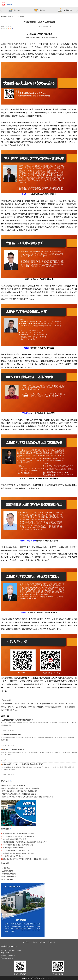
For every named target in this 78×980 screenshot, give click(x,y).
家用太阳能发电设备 (9, 877)
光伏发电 (48, 44)
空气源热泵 (46, 139)
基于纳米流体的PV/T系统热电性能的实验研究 (18, 720)
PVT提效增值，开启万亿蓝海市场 (14, 785)
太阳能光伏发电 (8, 871)
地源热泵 (55, 139)
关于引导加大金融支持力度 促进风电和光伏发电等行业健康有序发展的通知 (28, 797)
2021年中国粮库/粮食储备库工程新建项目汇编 (19, 836)
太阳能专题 (51, 942)
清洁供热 (17, 54)
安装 (58, 122)
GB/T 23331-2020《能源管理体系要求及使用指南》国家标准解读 (25, 842)
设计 (47, 201)
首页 (12, 16)
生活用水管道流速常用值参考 (13, 856)
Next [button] (77, 11)
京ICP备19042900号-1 (50, 978)
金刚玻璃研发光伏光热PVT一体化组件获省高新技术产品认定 (23, 764)
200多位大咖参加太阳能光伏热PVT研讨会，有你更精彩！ (22, 788)
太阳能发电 (6, 868)
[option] (14, 11)
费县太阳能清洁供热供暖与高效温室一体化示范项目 (20, 791)
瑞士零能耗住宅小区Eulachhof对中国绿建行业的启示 (20, 794)
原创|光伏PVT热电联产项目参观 (13, 749)
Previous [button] (1, 11)
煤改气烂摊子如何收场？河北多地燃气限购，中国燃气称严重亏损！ (26, 859)
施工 (55, 201)
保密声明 (42, 942)
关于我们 (26, 942)
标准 (73, 626)
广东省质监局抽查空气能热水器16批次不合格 (19, 834)
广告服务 (34, 942)
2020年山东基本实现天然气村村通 (15, 839)
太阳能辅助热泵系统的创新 (11, 735)
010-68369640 (9, 958)
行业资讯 (21, 16)
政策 (35, 688)
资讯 (16, 16)
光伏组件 (13, 292)
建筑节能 (28, 135)
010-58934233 (11, 956)
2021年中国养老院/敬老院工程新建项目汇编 (18, 845)
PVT (28, 34)
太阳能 (30, 37)
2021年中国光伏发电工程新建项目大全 (16, 851)
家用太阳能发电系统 (9, 874)
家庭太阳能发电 (8, 879)
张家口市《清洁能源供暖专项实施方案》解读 (19, 853)
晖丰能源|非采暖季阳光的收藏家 (14, 848)
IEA (15, 122)
